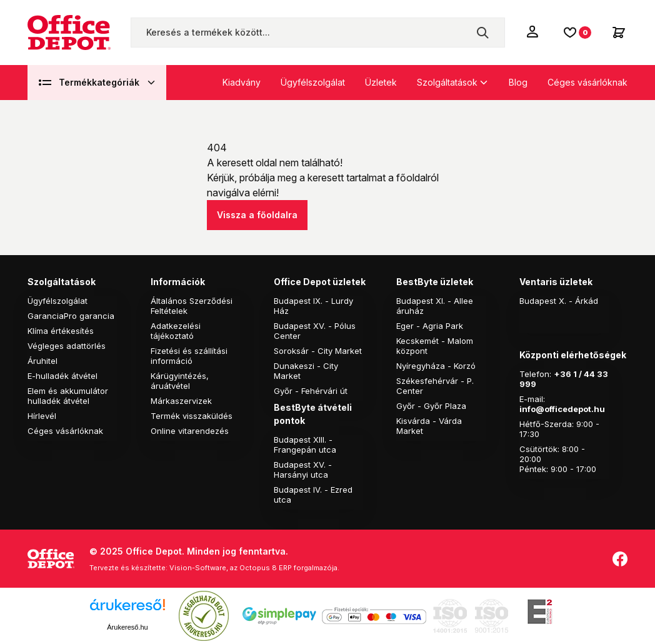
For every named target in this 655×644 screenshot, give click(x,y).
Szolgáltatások (447, 82)
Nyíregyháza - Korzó (436, 366)
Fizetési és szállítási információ (189, 356)
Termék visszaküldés (192, 416)
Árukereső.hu (127, 627)
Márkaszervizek (181, 401)
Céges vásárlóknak (587, 82)
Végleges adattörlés (67, 346)
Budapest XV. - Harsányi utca (303, 470)
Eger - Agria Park (430, 326)
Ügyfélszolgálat (313, 82)
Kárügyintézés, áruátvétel (180, 381)
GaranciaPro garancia (71, 316)
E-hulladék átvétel (62, 376)
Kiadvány (242, 82)
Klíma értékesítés (61, 331)
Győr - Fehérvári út (311, 391)
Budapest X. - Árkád (559, 301)
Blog (518, 82)
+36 (562, 374)
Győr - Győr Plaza (431, 406)
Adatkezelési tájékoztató (176, 331)
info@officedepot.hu (562, 409)
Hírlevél (42, 416)
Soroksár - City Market (318, 351)
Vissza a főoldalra (257, 215)
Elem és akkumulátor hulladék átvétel (68, 396)
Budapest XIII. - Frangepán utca (305, 445)
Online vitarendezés (190, 431)
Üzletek (381, 82)
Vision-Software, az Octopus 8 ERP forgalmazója (253, 568)
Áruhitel (42, 361)
